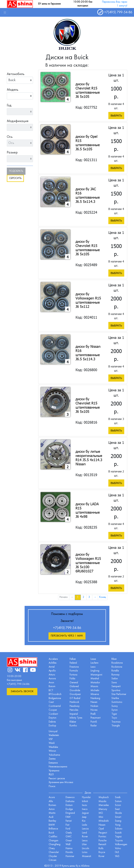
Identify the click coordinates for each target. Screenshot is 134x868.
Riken (114, 659)
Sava (114, 683)
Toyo (114, 718)
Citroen (53, 860)
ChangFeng (55, 845)
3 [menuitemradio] (89, 597)
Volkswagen (121, 845)
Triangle (116, 726)
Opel (101, 829)
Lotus (85, 852)
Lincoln (86, 849)
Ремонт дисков (57, 779)
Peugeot (103, 833)
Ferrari (69, 821)
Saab (118, 797)
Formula (74, 671)
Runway (116, 675)
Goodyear (75, 694)
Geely (69, 833)
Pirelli (93, 714)
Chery (52, 849)
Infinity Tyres (76, 718)
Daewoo (70, 797)
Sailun (115, 679)
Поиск (52, 786)
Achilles (53, 663)
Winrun (52, 751)
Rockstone (117, 667)
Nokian (94, 706)
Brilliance (53, 829)
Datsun (69, 805)
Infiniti (85, 801)
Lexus (85, 841)
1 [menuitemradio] (78, 597)
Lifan (84, 845)
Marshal (95, 679)
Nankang (95, 698)
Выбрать (116, 115)
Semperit (116, 687)
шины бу (74, 866)
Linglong (95, 671)
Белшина (53, 763)
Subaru (119, 829)
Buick (51, 833)
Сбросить (15, 178)
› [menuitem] (95, 597)
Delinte (52, 722)
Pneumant (96, 718)
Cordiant (53, 714)
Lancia (85, 829)
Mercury (103, 809)
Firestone (74, 667)
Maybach (104, 797)
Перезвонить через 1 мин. (67, 636)
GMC (69, 837)
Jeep (84, 817)
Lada (85, 825)
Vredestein (54, 735)
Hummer (70, 856)
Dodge (69, 809)
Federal (73, 663)
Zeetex (52, 759)
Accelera (53, 659)
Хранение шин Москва (61, 782)
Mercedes (104, 805)
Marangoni (96, 675)
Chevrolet (54, 852)
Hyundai (86, 797)
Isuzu (85, 805)
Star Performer (119, 694)
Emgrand (70, 813)
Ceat (51, 702)
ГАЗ (117, 852)
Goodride (75, 691)
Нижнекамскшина (58, 767)
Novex (94, 710)
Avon (51, 683)
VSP (51, 739)
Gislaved (74, 687)
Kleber (73, 722)
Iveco (85, 809)
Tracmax (116, 722)
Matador (95, 683)
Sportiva (116, 691)
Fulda (72, 679)
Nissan (102, 825)
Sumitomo (117, 702)
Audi (51, 817)
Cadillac (53, 837)
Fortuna (73, 675)
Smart (118, 817)
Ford (68, 829)
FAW (68, 817)
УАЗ (117, 856)
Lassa (93, 659)
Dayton (53, 718)
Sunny (115, 706)
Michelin (95, 691)
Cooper (53, 710)
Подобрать (16, 171)
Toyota (119, 841)
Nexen (94, 702)
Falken (73, 659)
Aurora (52, 679)
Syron (115, 710)
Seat (117, 809)
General (74, 683)
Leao (93, 667)
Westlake (53, 747)
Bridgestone (55, 698)
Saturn (118, 801)
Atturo (52, 675)
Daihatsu (70, 801)
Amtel (52, 667)
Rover (101, 856)
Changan (53, 841)
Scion (118, 805)
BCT (51, 691)
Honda (69, 852)
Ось (10, 137)
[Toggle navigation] (5, 12)
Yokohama (54, 755)
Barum (52, 687)
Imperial (74, 714)
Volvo (118, 849)
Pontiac (102, 837)
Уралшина (54, 771)
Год (9, 106)
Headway (75, 706)
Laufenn (94, 663)
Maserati (87, 856)
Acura (52, 797)
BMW (52, 825)
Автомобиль (16, 74)
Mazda (102, 801)
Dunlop (52, 726)
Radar (94, 726)
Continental (55, 706)
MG (101, 813)
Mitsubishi (104, 821)
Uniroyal (53, 732)
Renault (102, 845)
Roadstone (117, 663)
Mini (101, 817)
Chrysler (53, 856)
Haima (69, 849)
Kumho (73, 726)
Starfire (115, 698)
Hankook (74, 702)
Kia (84, 821)
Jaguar (85, 813)
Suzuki (118, 833)
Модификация (18, 121)
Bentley (52, 821)
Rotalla (115, 671)
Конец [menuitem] (103, 597)
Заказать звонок (22, 692)
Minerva (95, 694)
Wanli (52, 743)
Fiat (67, 825)
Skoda (118, 813)
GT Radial (75, 698)
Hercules (74, 710)
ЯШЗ (51, 775)
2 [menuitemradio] (83, 597)
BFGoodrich (55, 694)
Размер (12, 153)
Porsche (103, 841)
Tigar (114, 714)
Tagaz (118, 837)
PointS (94, 722)
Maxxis (94, 687)
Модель (13, 90)
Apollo (52, 671)
